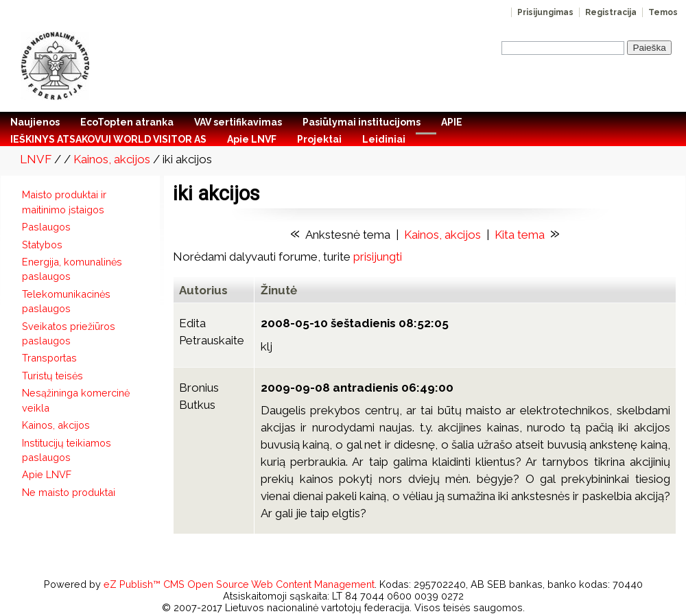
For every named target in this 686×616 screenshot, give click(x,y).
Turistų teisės (52, 376)
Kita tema (520, 235)
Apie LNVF (47, 474)
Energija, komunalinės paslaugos (72, 269)
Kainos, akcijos (112, 159)
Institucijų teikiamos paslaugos (67, 450)
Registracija (611, 12)
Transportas (49, 358)
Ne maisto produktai (69, 492)
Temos (663, 12)
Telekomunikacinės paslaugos (66, 301)
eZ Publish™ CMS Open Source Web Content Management (239, 584)
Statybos (42, 245)
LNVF (36, 159)
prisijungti (378, 257)
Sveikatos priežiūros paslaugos (69, 333)
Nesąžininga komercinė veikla (76, 400)
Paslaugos (46, 227)
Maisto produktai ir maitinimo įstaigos (64, 202)
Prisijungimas (545, 12)
